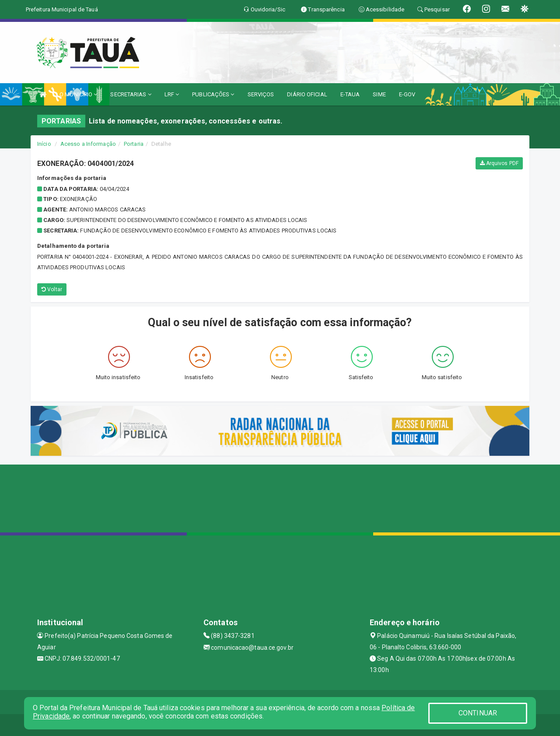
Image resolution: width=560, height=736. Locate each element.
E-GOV (407, 94)
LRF (172, 94)
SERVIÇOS (261, 94)
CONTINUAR (478, 713)
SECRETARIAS (131, 94)
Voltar (52, 289)
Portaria (134, 144)
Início (44, 144)
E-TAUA (350, 94)
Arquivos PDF (499, 163)
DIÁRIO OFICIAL (307, 94)
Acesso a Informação (88, 144)
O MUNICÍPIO (78, 94)
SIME (379, 94)
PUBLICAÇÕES (213, 94)
